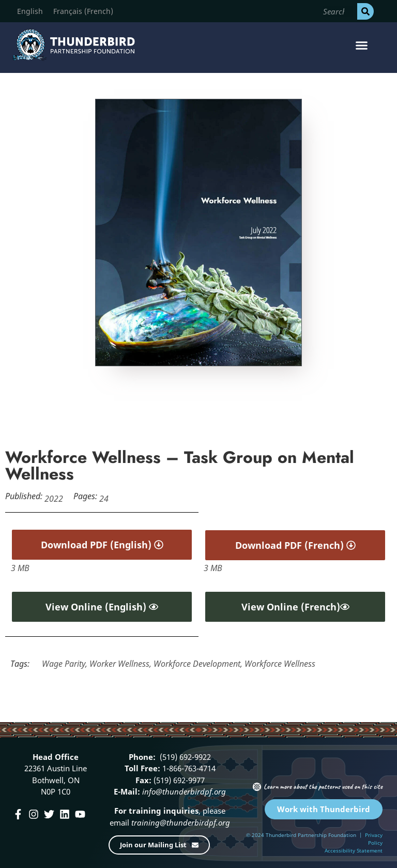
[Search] (365, 11)
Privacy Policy (374, 839)
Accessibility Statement (354, 850)
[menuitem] (30, 11)
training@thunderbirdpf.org (180, 822)
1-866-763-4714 (188, 768)
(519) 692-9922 (184, 757)
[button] (361, 45)
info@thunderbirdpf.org (184, 791)
